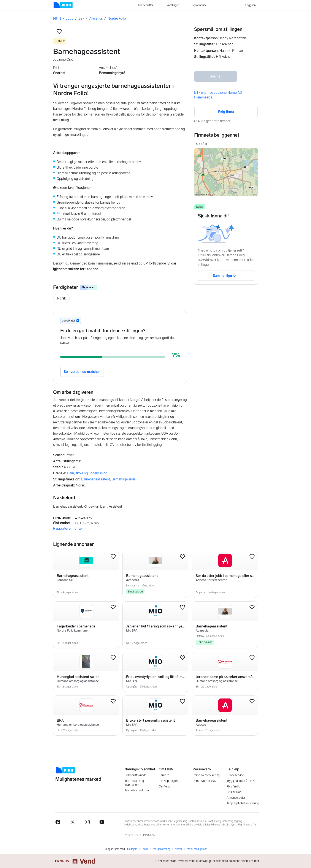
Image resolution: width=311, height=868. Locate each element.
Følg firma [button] (226, 112)
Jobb (70, 18)
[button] (59, 32)
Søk (81, 18)
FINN (57, 18)
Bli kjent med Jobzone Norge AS (218, 93)
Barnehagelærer (123, 479)
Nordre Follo (117, 18)
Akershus (96, 18)
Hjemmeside (203, 97)
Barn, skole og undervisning (87, 473)
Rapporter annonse (67, 528)
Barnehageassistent (95, 479)
